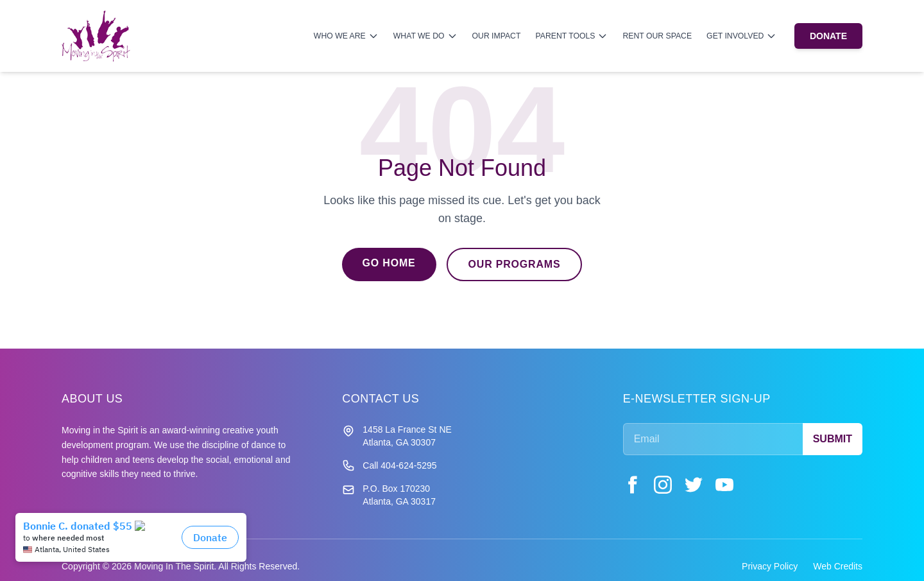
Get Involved (741, 36)
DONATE (828, 36)
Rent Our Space (657, 36)
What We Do (425, 36)
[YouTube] (724, 485)
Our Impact (497, 36)
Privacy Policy (770, 566)
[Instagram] (663, 485)
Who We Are (346, 36)
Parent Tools (571, 36)
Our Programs (515, 264)
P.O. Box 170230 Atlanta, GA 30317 (399, 495)
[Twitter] (694, 485)
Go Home (389, 263)
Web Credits (838, 566)
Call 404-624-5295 (399, 465)
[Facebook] (632, 485)
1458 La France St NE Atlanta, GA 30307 (407, 436)
